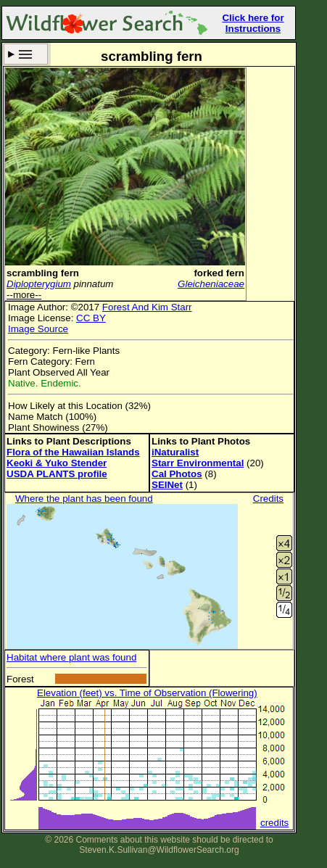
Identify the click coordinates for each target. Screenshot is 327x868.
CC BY (91, 318)
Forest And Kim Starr (147, 307)
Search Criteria (26, 54)
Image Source (38, 329)
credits (274, 823)
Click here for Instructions (253, 23)
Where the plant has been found (84, 499)
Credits (268, 499)
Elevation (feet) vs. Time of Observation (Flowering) (147, 693)
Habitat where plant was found (71, 657)
